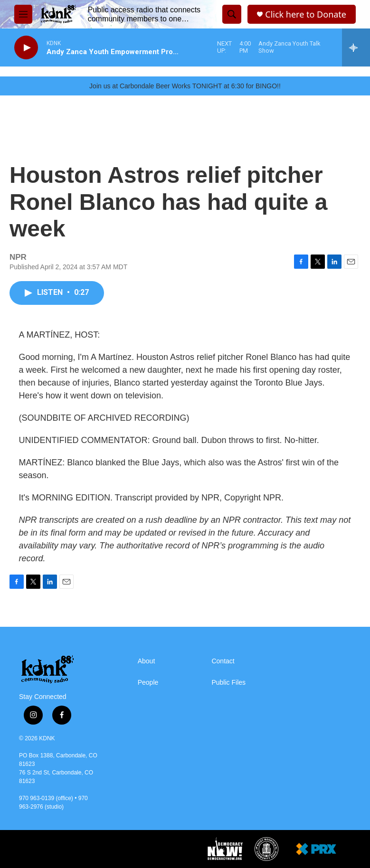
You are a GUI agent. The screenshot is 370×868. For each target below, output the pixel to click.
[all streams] (356, 47)
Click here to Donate (306, 14)
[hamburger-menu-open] (23, 14)
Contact (223, 661)
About (147, 661)
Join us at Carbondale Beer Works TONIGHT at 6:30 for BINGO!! (185, 86)
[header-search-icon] (232, 14)
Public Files (228, 683)
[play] (26, 48)
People (148, 683)
